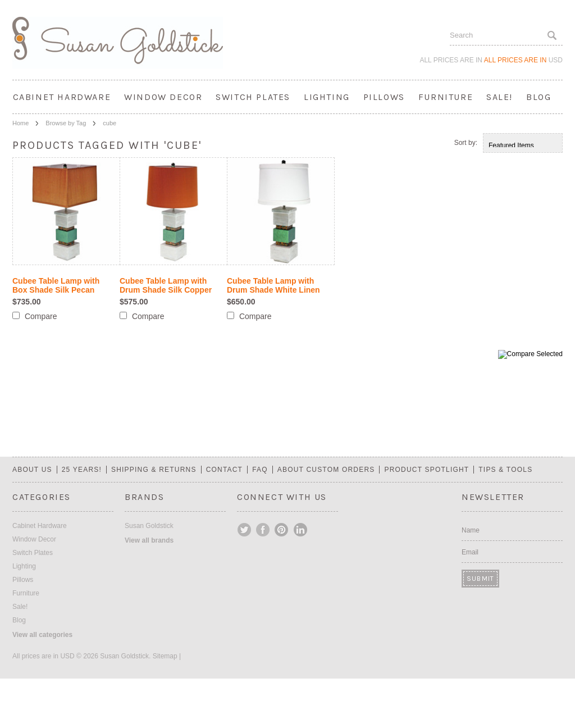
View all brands (149, 540)
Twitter (245, 530)
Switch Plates (253, 97)
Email (470, 552)
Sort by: (466, 143)
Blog (539, 97)
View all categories (42, 635)
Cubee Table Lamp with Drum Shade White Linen (273, 285)
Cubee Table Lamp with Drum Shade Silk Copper (166, 285)
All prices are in (523, 60)
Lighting (327, 97)
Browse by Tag (66, 123)
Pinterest (282, 530)
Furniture (446, 97)
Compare (41, 316)
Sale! (499, 97)
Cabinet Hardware (62, 97)
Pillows (384, 97)
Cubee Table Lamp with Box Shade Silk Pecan (56, 285)
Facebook (263, 530)
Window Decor (163, 97)
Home (20, 123)
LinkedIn (300, 530)
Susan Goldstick (149, 526)
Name (471, 530)
